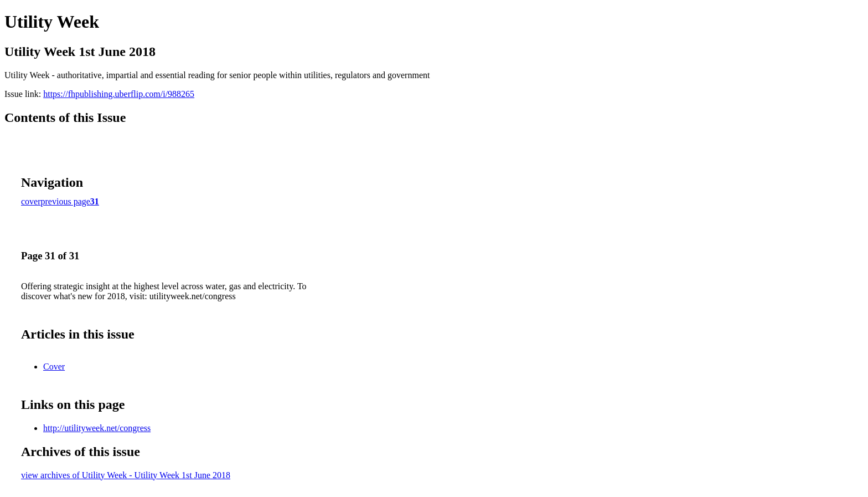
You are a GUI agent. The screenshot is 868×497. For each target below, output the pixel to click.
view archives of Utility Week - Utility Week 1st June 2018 (126, 475)
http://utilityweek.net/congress (97, 428)
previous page (66, 201)
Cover (54, 367)
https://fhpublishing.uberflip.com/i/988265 (119, 94)
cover (31, 201)
